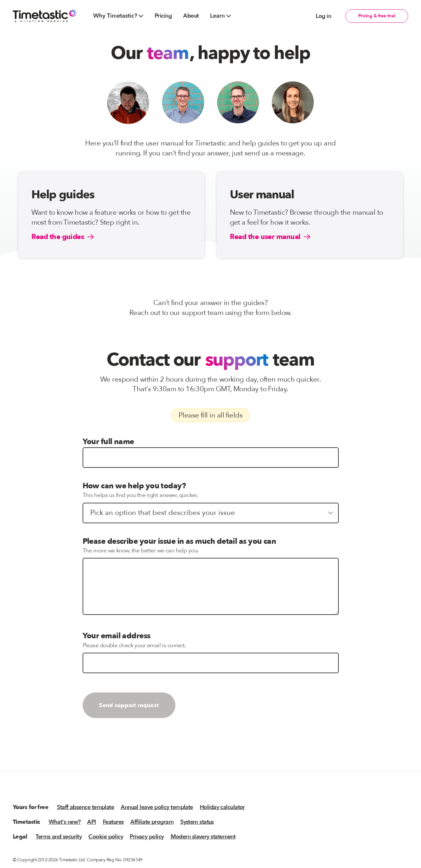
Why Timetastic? (118, 16)
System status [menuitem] (197, 822)
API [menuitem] (91, 822)
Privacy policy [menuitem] (147, 837)
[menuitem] (118, 16)
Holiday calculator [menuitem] (222, 807)
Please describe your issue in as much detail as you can (179, 541)
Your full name (108, 442)
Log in (323, 16)
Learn (220, 16)
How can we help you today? (134, 486)
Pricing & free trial (377, 16)
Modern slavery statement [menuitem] (203, 837)
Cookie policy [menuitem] (106, 837)
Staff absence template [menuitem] (85, 807)
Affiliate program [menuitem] (152, 822)
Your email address (117, 636)
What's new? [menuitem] (65, 822)
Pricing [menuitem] (163, 16)
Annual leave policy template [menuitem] (157, 807)
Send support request (129, 705)
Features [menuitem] (113, 822)
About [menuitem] (191, 16)
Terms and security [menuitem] (59, 837)
